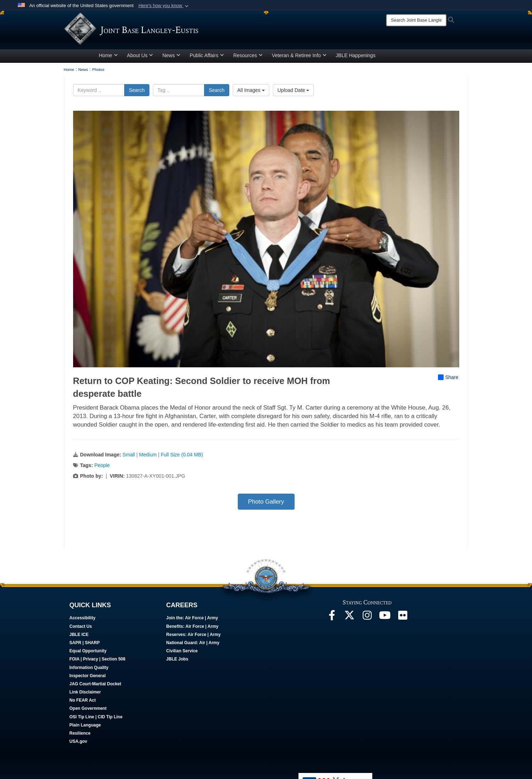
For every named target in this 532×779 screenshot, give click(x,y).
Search (137, 93)
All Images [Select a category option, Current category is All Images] (251, 93)
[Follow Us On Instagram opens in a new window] (367, 620)
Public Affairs (207, 58)
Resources (248, 58)
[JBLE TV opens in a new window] (385, 620)
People (102, 468)
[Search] (416, 20)
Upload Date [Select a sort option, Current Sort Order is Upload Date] (294, 93)
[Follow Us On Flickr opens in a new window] (403, 620)
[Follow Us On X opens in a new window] (350, 620)
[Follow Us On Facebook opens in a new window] (332, 620)
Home (108, 58)
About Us (140, 58)
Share (448, 380)
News (171, 58)
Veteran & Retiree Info (299, 58)
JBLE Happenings (356, 58)
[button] (164, 6)
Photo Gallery (266, 504)
